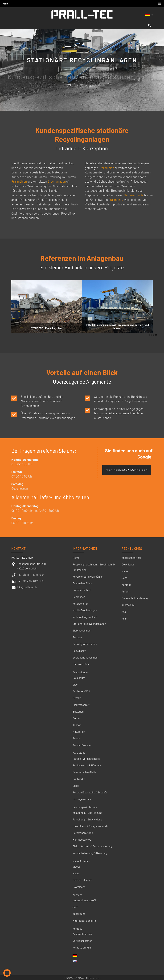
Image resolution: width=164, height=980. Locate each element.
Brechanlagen (57, 181)
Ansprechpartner (82, 934)
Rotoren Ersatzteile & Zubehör (90, 792)
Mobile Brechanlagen (85, 610)
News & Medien (81, 861)
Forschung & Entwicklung (87, 819)
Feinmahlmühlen (82, 583)
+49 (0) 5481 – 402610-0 (30, 575)
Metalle (77, 698)
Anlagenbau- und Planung (87, 813)
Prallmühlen (19, 181)
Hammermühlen (82, 590)
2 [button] (152, 335)
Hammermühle (134, 195)
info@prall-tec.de (27, 587)
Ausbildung (79, 914)
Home (76, 558)
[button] (7, 973)
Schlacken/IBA (81, 691)
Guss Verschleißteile (84, 772)
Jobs (75, 907)
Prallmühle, (116, 200)
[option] (47, 307)
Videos (76, 866)
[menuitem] (150, 15)
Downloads (79, 887)
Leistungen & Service (85, 807)
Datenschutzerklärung (135, 598)
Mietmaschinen (81, 664)
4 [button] (156, 335)
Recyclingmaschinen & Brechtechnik (94, 564)
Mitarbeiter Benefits (84, 921)
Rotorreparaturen (83, 833)
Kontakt (77, 929)
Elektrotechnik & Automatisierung (92, 846)
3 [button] (154, 335)
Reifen (76, 738)
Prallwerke (79, 779)
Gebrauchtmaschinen (85, 657)
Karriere (77, 895)
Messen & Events (82, 880)
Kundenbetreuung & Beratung (90, 853)
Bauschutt (79, 678)
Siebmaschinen (82, 630)
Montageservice (82, 799)
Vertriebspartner (82, 941)
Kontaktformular (82, 947)
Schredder (79, 597)
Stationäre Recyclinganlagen (89, 624)
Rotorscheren (80, 604)
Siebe (76, 786)
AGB (124, 612)
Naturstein (79, 732)
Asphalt (77, 725)
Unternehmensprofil (84, 900)
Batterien (78, 711)
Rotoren (77, 637)
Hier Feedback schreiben (127, 470)
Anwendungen (81, 672)
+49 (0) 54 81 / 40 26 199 (30, 581)
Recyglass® (79, 651)
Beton (76, 718)
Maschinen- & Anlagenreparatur (91, 826)
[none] (150, 15)
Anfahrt (126, 591)
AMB (124, 618)
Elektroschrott (81, 705)
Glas (75, 684)
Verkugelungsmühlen (85, 617)
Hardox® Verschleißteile (86, 759)
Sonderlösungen (82, 745)
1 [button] (149, 335)
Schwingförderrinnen (85, 644)
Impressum (128, 605)
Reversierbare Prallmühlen (88, 576)
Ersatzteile (79, 753)
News (76, 873)
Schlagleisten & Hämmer (87, 765)
